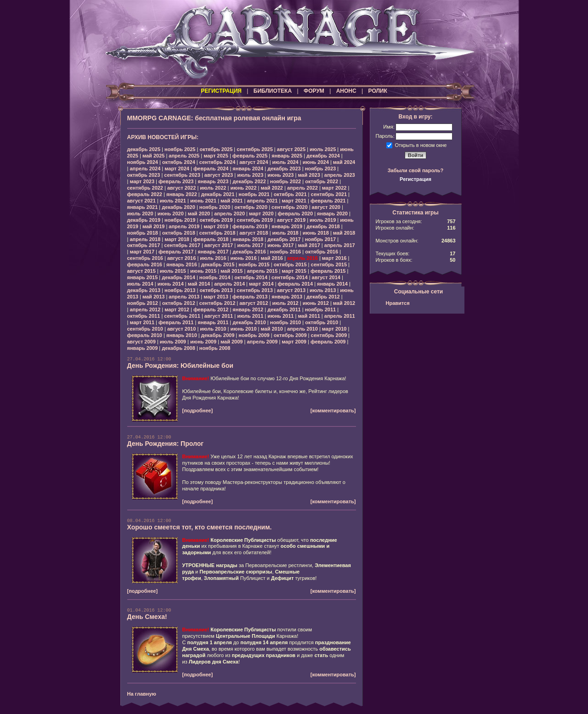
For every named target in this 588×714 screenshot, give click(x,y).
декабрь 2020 (178, 207)
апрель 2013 (184, 297)
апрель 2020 (229, 214)
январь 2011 (213, 322)
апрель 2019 (184, 226)
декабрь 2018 (323, 226)
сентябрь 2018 (218, 233)
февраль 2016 (145, 264)
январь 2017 (213, 252)
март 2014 (261, 284)
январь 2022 (182, 194)
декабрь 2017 (284, 239)
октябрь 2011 (144, 316)
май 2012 (344, 303)
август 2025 (291, 149)
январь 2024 (248, 169)
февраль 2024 (211, 169)
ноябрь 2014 (215, 277)
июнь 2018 (316, 233)
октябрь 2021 (290, 194)
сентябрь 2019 (255, 220)
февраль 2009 (328, 342)
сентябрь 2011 (182, 316)
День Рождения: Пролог (166, 444)
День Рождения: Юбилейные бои (180, 365)
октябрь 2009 (290, 335)
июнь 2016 (243, 258)
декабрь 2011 (284, 309)
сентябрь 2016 (145, 258)
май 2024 (344, 162)
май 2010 (272, 329)
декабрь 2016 (249, 252)
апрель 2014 (229, 284)
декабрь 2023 (284, 169)
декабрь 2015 (218, 264)
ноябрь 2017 (320, 239)
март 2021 (294, 201)
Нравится (398, 303)
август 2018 (254, 233)
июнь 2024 (316, 162)
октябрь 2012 (179, 303)
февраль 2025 (250, 156)
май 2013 (153, 297)
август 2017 (219, 245)
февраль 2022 (145, 194)
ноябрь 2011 (320, 309)
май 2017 (309, 245)
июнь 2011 (280, 316)
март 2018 (177, 239)
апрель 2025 (184, 156)
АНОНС (346, 91)
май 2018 (344, 233)
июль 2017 (250, 245)
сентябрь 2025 (255, 149)
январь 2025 (287, 156)
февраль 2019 (250, 226)
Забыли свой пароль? (416, 170)
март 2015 (294, 271)
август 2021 (141, 201)
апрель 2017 (340, 245)
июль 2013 (323, 290)
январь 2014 (332, 284)
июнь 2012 (316, 303)
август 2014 (326, 277)
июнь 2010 (243, 329)
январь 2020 (332, 214)
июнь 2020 (171, 214)
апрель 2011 (340, 316)
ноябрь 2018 (143, 233)
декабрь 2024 (323, 156)
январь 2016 (182, 264)
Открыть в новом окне (421, 145)
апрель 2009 (262, 342)
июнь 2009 (203, 342)
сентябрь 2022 (145, 188)
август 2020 (326, 207)
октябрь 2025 (216, 149)
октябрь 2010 (322, 322)
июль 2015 (173, 271)
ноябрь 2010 (286, 322)
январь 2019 (287, 226)
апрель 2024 (145, 169)
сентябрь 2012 (218, 303)
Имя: (389, 127)
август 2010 (181, 329)
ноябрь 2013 (180, 290)
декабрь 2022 (249, 181)
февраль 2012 (211, 309)
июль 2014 (140, 284)
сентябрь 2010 (145, 329)
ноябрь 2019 (180, 220)
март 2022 (334, 188)
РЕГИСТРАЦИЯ (221, 91)
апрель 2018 (145, 239)
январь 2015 (143, 277)
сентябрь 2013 (255, 290)
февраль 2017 (176, 252)
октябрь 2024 (179, 162)
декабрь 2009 (218, 335)
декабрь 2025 (144, 149)
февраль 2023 (176, 181)
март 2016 (334, 258)
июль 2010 (213, 329)
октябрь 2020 (251, 207)
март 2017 (142, 252)
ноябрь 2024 (143, 162)
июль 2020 (140, 214)
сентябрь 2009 (329, 335)
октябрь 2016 (322, 252)
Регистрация (416, 179)
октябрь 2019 (216, 220)
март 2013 (216, 297)
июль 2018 (286, 233)
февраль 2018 (211, 239)
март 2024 (177, 169)
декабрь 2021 (218, 194)
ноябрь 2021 (254, 194)
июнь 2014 (171, 284)
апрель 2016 (302, 258)
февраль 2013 (250, 297)
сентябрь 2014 (290, 277)
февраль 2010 (145, 335)
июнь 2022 (243, 188)
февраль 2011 (176, 322)
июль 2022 (213, 188)
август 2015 (141, 271)
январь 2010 (182, 335)
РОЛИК (378, 91)
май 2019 (153, 226)
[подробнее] (198, 410)
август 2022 (181, 188)
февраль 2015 (328, 271)
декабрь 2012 (323, 297)
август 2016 (181, 258)
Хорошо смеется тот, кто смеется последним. (200, 527)
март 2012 (177, 309)
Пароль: (385, 136)
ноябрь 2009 (254, 335)
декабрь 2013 (144, 290)
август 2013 (291, 290)
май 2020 (199, 214)
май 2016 (272, 258)
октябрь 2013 (216, 290)
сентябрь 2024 (218, 162)
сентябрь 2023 (182, 175)
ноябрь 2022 (286, 181)
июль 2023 (250, 175)
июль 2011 (250, 316)
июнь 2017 (280, 245)
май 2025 (153, 156)
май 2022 (272, 188)
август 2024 (254, 162)
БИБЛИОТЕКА (273, 91)
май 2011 (309, 316)
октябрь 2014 (251, 277)
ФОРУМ (314, 91)
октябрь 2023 (144, 175)
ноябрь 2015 (254, 264)
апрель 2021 (262, 201)
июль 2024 (286, 162)
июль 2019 (323, 220)
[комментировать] (333, 410)
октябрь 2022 (322, 181)
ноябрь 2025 (180, 149)
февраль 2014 (295, 284)
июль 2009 (173, 342)
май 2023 (309, 175)
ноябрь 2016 (286, 252)
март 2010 (334, 329)
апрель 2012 (145, 309)
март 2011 (142, 322)
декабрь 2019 (144, 220)
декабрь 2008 (178, 348)
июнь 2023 (280, 175)
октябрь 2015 (290, 264)
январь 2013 (287, 297)
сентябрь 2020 (290, 207)
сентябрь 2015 (329, 264)
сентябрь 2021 (329, 194)
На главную (142, 694)
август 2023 (219, 175)
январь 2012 (248, 309)
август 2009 (141, 342)
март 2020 (261, 214)
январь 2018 (248, 239)
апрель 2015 (262, 271)
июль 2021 (173, 201)
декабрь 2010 (249, 322)
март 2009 (294, 342)
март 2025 (216, 156)
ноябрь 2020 (215, 207)
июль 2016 (213, 258)
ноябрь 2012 (143, 303)
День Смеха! (147, 617)
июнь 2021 (203, 201)
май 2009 (232, 342)
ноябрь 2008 (215, 348)
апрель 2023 (340, 175)
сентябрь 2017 (182, 245)
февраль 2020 (295, 214)
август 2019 (291, 220)
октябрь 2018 (179, 233)
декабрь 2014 (178, 277)
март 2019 (216, 226)
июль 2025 (323, 149)
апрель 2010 (302, 329)
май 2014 (199, 284)
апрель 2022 (302, 188)
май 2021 (232, 201)
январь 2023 (213, 181)
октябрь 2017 (144, 245)
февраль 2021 (328, 201)
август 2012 (254, 303)
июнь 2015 (203, 271)
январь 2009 (143, 348)
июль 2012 (286, 303)
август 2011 (219, 316)
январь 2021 (143, 207)
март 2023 (142, 181)
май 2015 (232, 271)
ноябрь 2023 (320, 169)
